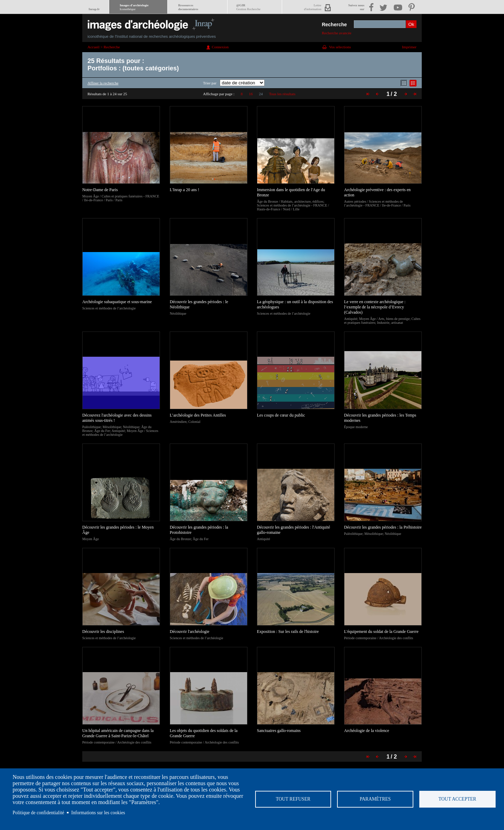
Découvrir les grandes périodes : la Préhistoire (383, 527)
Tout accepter (457, 799)
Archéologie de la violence (367, 731)
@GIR (248, 7)
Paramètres (375, 799)
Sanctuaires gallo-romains (279, 731)
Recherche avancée (337, 33)
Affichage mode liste (413, 83)
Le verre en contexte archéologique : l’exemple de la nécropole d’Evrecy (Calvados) (375, 307)
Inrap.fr (94, 9)
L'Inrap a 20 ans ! (184, 190)
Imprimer (409, 47)
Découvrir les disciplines (103, 632)
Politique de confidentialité (38, 813)
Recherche (334, 25)
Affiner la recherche (103, 83)
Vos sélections (340, 47)
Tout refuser (293, 799)
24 (261, 94)
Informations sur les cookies (98, 813)
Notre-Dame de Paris (100, 190)
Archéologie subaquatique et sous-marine (117, 302)
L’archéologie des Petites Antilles (198, 415)
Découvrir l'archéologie (190, 632)
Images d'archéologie (134, 7)
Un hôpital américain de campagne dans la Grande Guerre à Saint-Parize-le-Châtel (118, 733)
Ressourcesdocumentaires (188, 7)
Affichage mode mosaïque (404, 83)
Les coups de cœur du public (281, 415)
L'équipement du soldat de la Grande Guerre (381, 632)
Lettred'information (313, 7)
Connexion (220, 47)
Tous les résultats (282, 94)
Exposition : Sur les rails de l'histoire (288, 632)
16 (251, 94)
